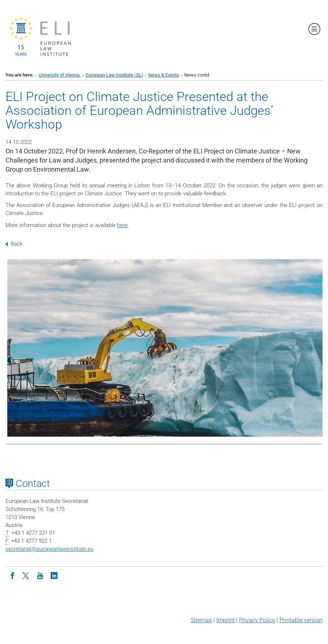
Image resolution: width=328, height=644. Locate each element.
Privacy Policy (257, 620)
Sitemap (201, 620)
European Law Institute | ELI (114, 75)
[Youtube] (40, 575)
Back (14, 244)
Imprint (225, 620)
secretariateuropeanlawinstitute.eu (49, 549)
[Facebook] (12, 575)
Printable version (301, 620)
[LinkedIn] (54, 575)
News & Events (164, 75)
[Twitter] (26, 575)
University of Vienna (60, 75)
